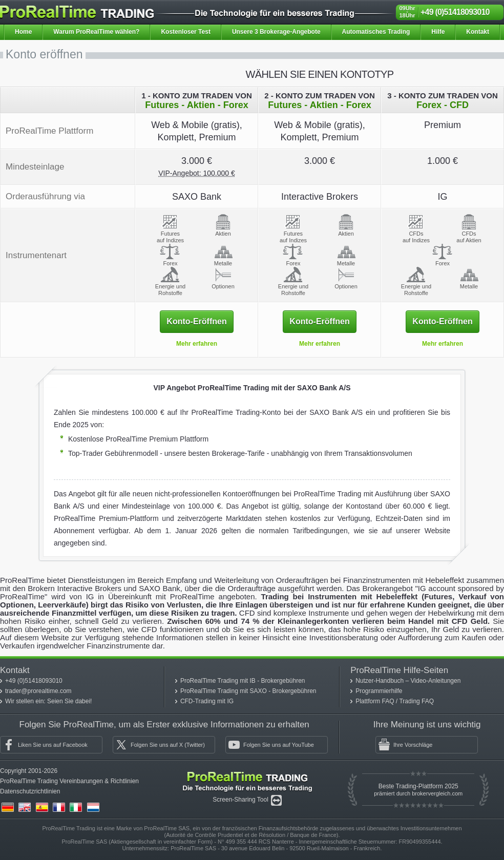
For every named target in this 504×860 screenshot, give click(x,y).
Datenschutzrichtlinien (30, 791)
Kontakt (478, 32)
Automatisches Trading (376, 32)
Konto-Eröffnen (196, 321)
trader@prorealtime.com (38, 691)
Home (23, 32)
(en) (25, 807)
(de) (8, 807)
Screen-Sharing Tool (241, 800)
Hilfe (438, 32)
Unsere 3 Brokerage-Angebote (276, 32)
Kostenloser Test (185, 32)
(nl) (93, 807)
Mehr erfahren (197, 344)
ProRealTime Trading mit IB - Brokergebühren (243, 681)
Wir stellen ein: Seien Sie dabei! (48, 701)
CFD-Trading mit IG (207, 701)
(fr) (59, 807)
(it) (76, 807)
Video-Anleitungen (436, 681)
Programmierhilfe (379, 691)
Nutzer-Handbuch (380, 681)
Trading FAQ (416, 701)
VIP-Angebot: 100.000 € (196, 173)
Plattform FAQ (376, 701)
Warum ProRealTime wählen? (96, 32)
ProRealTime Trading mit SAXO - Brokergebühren (248, 691)
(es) (42, 807)
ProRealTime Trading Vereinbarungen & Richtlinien (69, 781)
